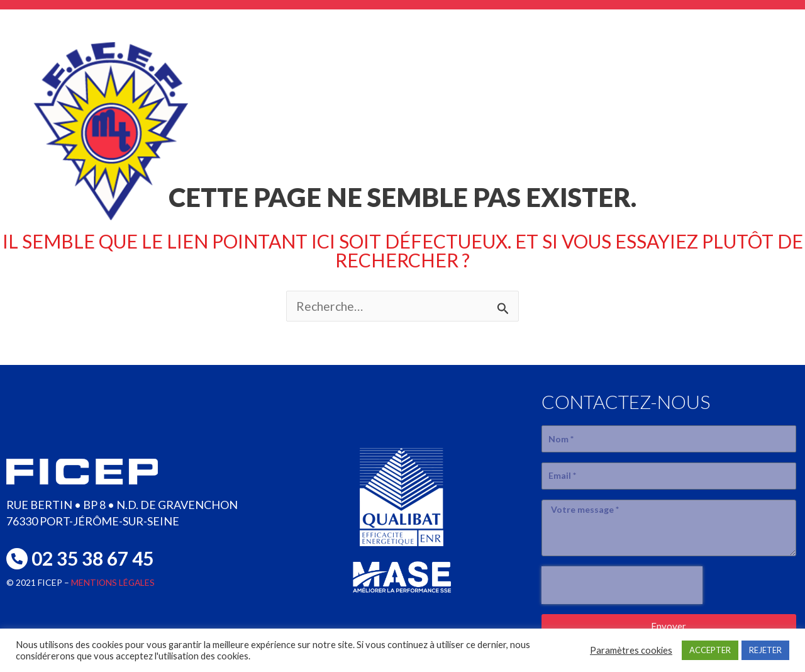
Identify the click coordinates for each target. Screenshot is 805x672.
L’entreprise (358, 107)
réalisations (615, 107)
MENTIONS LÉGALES (114, 582)
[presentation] (622, 585)
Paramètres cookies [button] (631, 650)
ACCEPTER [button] (710, 650)
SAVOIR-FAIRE (487, 107)
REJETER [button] (765, 650)
